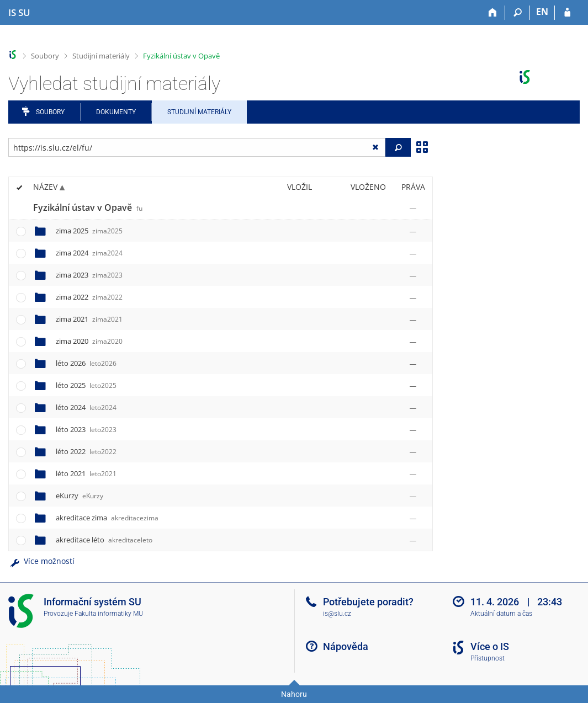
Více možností (41, 561)
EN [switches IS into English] (542, 12)
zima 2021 (89, 319)
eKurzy (80, 496)
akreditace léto (104, 540)
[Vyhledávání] (518, 13)
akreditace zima (107, 518)
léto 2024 (86, 407)
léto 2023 (86, 429)
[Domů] (493, 13)
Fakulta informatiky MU (109, 614)
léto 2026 (86, 363)
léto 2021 (86, 473)
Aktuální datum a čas (501, 614)
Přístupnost (488, 658)
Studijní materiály (101, 56)
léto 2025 (86, 385)
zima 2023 (89, 275)
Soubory (45, 56)
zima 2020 (89, 341)
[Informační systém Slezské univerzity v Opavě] (19, 13)
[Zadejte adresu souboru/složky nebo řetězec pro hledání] (197, 147)
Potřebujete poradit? (368, 602)
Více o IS (490, 646)
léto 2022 (86, 451)
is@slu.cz (337, 614)
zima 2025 (89, 231)
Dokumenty (116, 112)
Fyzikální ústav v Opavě (181, 56)
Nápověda (346, 646)
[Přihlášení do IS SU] (567, 13)
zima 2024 (89, 253)
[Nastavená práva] (413, 208)
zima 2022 (89, 297)
